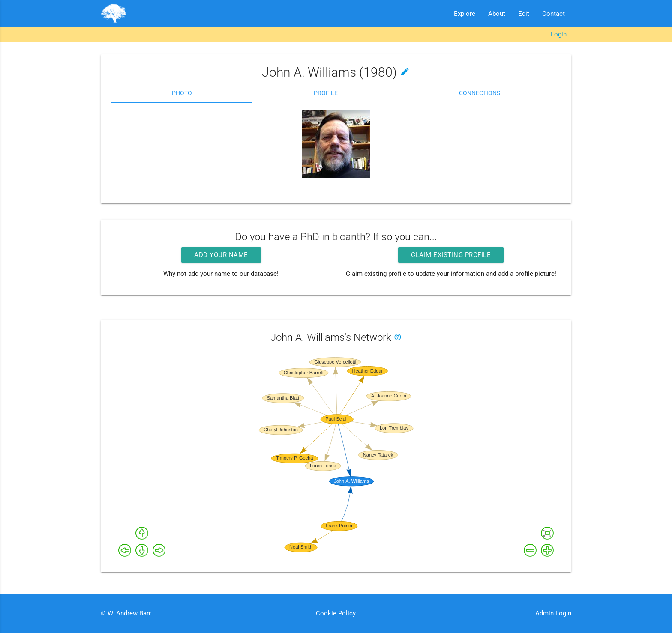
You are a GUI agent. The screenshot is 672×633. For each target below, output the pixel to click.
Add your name (221, 255)
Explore (465, 14)
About (497, 14)
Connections (480, 93)
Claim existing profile (451, 255)
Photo (182, 93)
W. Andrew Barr (128, 613)
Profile (326, 93)
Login (559, 34)
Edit (524, 14)
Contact (553, 14)
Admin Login (553, 613)
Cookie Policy (336, 613)
